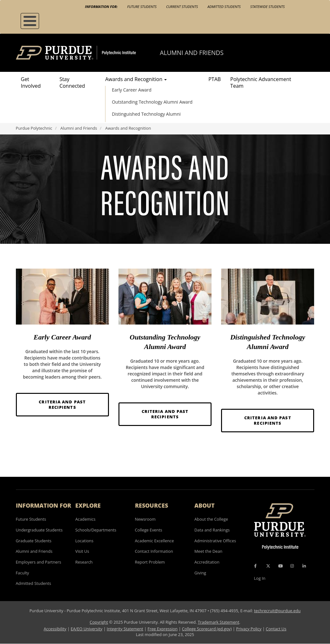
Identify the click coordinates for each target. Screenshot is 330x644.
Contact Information (154, 551)
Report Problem (150, 562)
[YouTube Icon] (280, 566)
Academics (85, 519)
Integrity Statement (125, 629)
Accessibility (55, 629)
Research (84, 562)
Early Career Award (132, 90)
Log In (260, 578)
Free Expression (163, 629)
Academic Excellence (155, 541)
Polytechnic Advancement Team (261, 82)
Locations (84, 541)
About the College (211, 519)
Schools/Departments (96, 530)
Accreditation (207, 562)
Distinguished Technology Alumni (146, 114)
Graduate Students (34, 541)
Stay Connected (72, 82)
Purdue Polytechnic (34, 128)
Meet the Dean (208, 551)
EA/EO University (87, 629)
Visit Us (82, 551)
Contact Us (276, 629)
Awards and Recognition (136, 79)
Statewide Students (268, 7)
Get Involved (31, 82)
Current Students (182, 7)
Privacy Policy (249, 629)
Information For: (101, 7)
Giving (200, 573)
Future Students (142, 7)
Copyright (99, 622)
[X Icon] (269, 566)
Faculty (23, 573)
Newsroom (145, 519)
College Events (149, 530)
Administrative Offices (215, 541)
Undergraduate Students (39, 530)
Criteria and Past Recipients (62, 404)
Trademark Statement (219, 622)
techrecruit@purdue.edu (277, 611)
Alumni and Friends (192, 53)
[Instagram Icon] (292, 566)
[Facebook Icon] (255, 566)
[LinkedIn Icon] (304, 566)
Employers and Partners (39, 562)
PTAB (215, 79)
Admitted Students (224, 7)
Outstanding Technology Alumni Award (152, 102)
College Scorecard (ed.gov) (207, 629)
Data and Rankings (212, 530)
